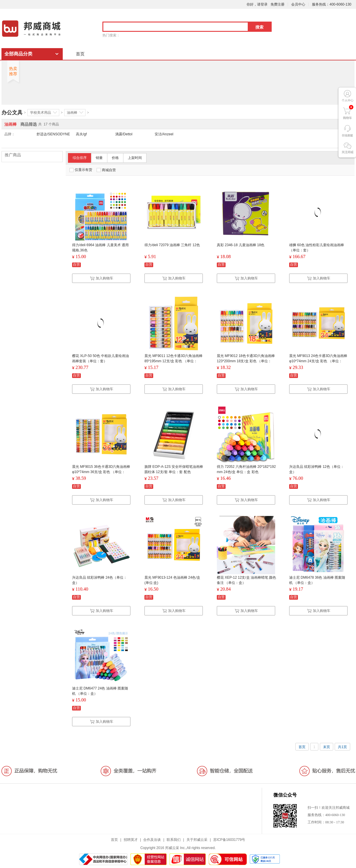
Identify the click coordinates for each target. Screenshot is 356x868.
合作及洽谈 (152, 840)
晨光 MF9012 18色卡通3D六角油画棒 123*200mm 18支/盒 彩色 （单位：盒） (246, 361)
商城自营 (106, 170)
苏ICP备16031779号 (229, 840)
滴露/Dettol (124, 134)
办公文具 (12, 113)
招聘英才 (131, 840)
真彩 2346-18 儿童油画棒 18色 (241, 245)
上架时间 (135, 158)
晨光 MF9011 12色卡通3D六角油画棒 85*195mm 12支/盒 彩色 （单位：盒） (173, 361)
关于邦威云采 (197, 840)
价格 (115, 158)
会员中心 (298, 4)
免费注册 (278, 4)
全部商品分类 (18, 54)
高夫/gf (81, 134)
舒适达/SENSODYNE (53, 134)
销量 (99, 158)
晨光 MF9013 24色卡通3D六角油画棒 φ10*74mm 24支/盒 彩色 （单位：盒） (318, 361)
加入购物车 (102, 278)
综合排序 (80, 158)
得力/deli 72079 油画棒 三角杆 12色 (172, 245)
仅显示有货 (81, 170)
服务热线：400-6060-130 (332, 4)
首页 (80, 54)
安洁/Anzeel (164, 134)
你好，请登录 (257, 4)
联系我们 (174, 840)
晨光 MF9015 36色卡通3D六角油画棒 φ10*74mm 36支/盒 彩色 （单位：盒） (101, 472)
